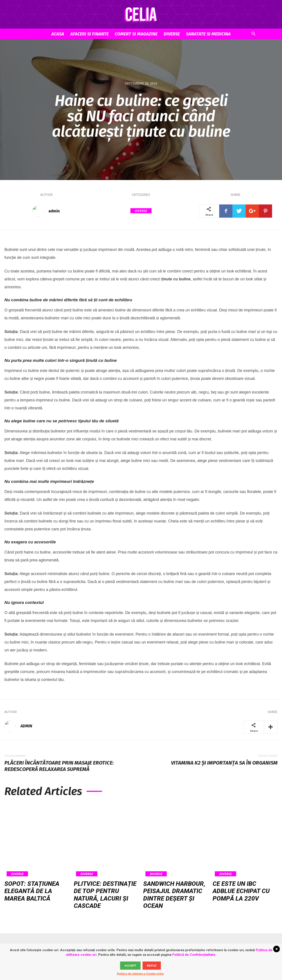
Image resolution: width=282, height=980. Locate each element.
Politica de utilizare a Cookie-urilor (140, 974)
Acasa (58, 34)
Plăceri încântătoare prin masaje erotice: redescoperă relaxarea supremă (59, 766)
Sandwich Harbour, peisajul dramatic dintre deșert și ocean (174, 895)
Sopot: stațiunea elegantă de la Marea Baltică (32, 891)
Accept (130, 966)
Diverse (172, 34)
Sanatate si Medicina (208, 34)
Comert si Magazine (136, 34)
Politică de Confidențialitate (194, 955)
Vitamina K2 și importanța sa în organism (224, 763)
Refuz (152, 966)
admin (54, 211)
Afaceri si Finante (89, 34)
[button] (253, 34)
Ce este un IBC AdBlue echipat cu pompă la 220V (241, 891)
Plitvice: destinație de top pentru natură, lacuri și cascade (105, 895)
